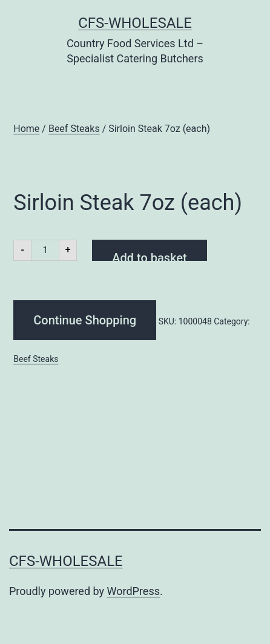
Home (26, 129)
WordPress (133, 591)
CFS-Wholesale (135, 23)
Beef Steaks (74, 129)
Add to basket (149, 256)
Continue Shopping (85, 320)
